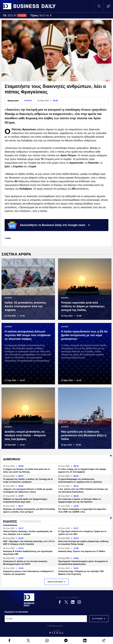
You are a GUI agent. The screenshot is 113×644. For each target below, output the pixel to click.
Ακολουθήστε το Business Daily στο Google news (49, 225)
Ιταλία (8, 238)
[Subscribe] (98, 619)
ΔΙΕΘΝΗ (28, 101)
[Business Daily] (29, 600)
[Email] (46, 619)
